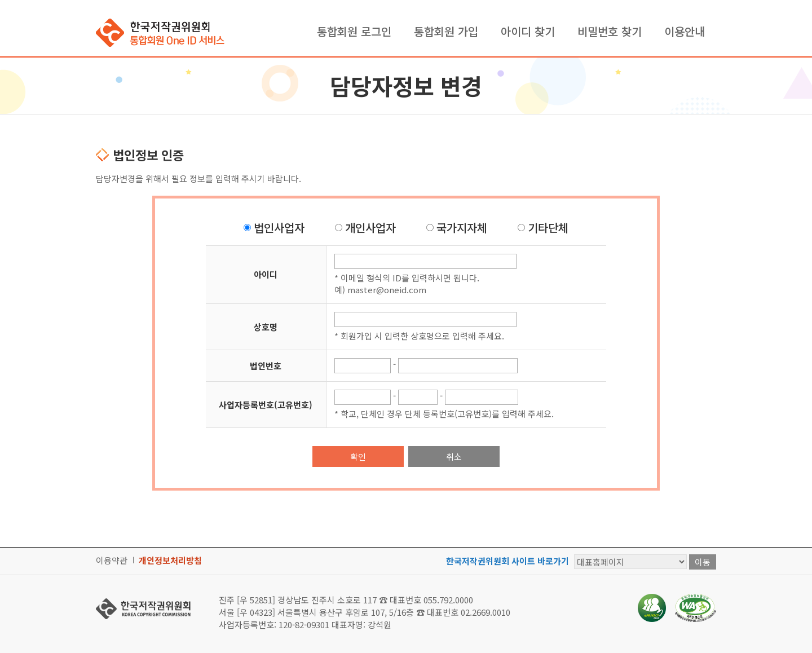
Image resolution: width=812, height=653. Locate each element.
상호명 (266, 327)
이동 (703, 562)
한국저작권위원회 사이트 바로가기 (507, 561)
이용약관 (112, 560)
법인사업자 (279, 228)
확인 (358, 456)
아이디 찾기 (528, 31)
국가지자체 (462, 228)
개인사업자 (370, 228)
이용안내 (685, 31)
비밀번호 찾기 (610, 31)
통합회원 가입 (446, 31)
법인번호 (266, 366)
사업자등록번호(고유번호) (266, 405)
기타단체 (548, 228)
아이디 (266, 274)
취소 (454, 456)
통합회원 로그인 (354, 31)
